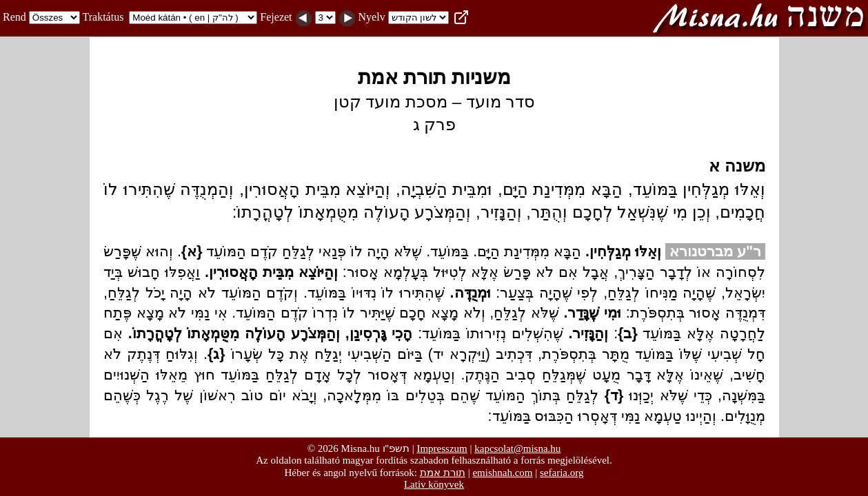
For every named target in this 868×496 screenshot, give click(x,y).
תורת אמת (443, 472)
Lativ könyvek (434, 484)
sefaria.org (562, 473)
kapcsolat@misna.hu (517, 448)
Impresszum (442, 448)
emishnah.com (502, 473)
